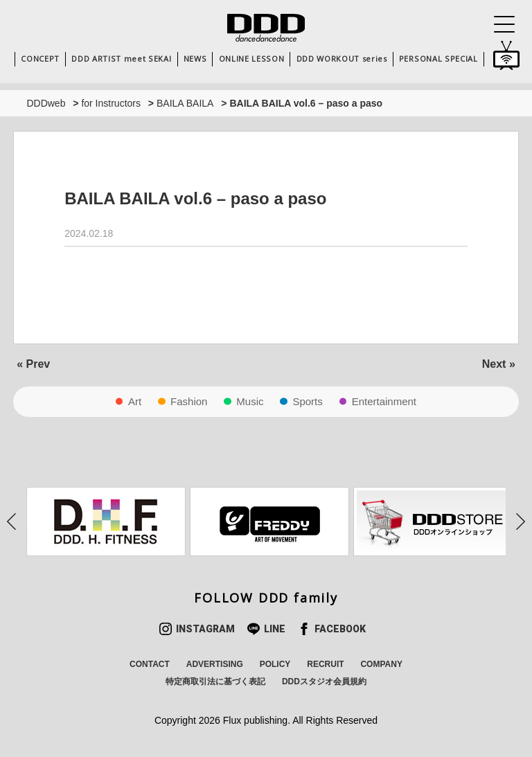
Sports (307, 401)
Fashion (189, 401)
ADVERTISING (215, 664)
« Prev (33, 364)
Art (135, 401)
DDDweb (46, 103)
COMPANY (381, 664)
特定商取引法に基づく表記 (215, 682)
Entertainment (384, 401)
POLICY (275, 664)
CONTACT (150, 664)
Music (250, 401)
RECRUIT (325, 664)
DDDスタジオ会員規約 (324, 682)
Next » (499, 364)
